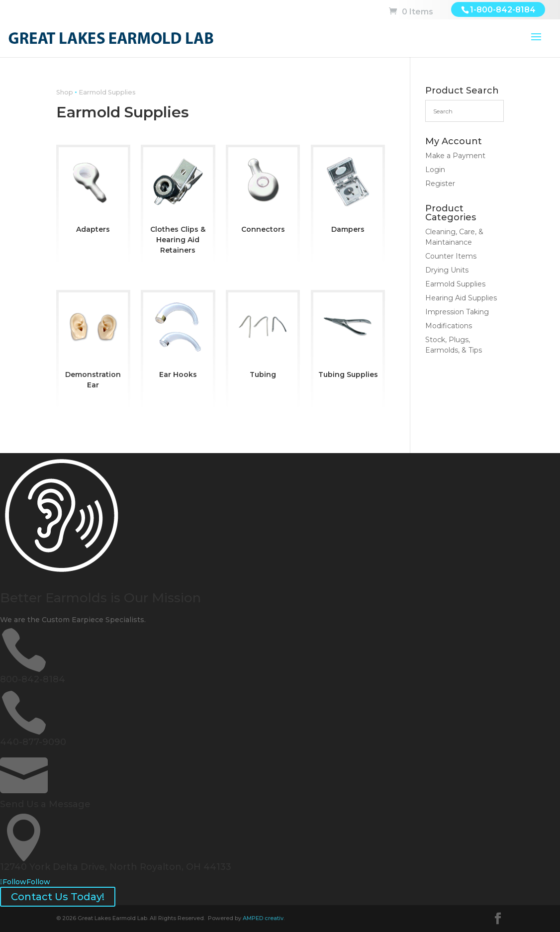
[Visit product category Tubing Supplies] (348, 338)
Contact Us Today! (58, 897)
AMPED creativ (263, 918)
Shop (65, 92)
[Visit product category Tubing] (263, 338)
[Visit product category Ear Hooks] (178, 338)
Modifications (449, 326)
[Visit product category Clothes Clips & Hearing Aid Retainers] (178, 203)
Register (440, 184)
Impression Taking (457, 312)
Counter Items (451, 256)
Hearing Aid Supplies (461, 298)
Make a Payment (455, 156)
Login (435, 170)
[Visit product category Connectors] (263, 193)
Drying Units (447, 270)
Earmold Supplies (455, 284)
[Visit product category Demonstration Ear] (93, 343)
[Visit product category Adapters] (93, 193)
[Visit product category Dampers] (348, 193)
